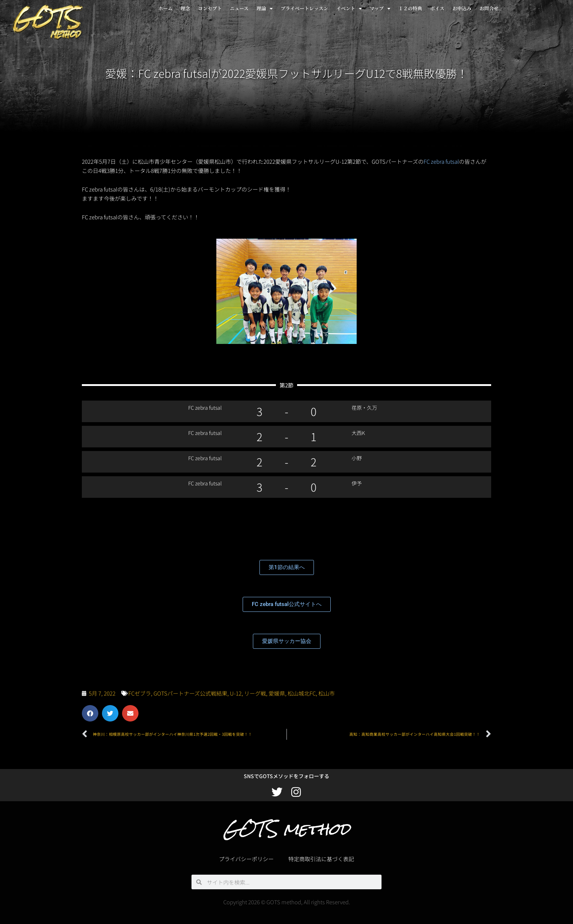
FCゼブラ (140, 693)
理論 (265, 9)
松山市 (327, 693)
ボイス (437, 8)
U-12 (236, 693)
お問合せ (489, 8)
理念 (185, 8)
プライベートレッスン (304, 8)
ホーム (165, 8)
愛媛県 (277, 693)
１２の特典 (410, 8)
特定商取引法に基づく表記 (321, 859)
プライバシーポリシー (246, 859)
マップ (380, 9)
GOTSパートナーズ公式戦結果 (190, 693)
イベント (349, 9)
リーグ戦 (255, 693)
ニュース (239, 8)
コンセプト (210, 8)
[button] (90, 713)
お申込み (462, 8)
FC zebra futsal (441, 161)
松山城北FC (302, 693)
